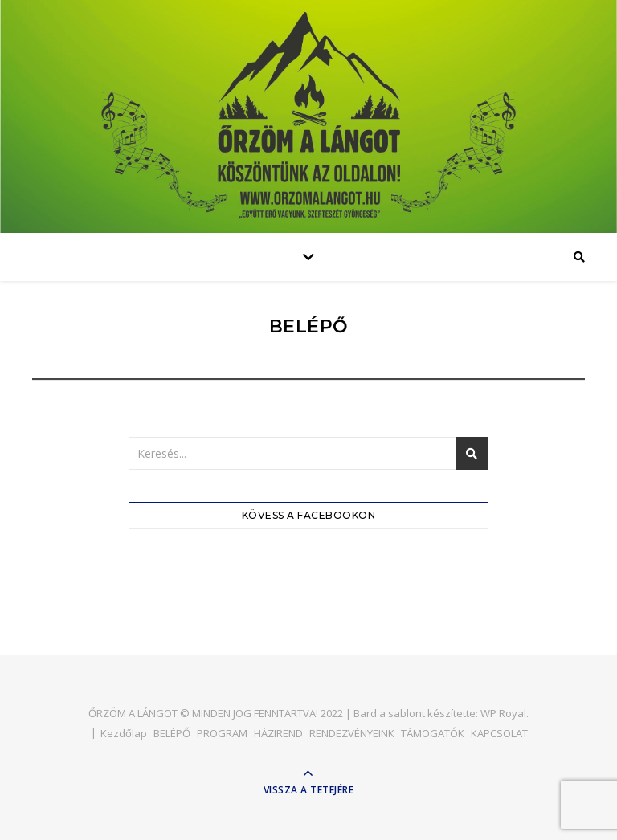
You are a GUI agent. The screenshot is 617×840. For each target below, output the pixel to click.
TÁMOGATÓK (433, 733)
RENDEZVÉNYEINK (352, 733)
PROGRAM (222, 733)
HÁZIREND (278, 733)
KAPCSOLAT (499, 733)
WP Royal (503, 713)
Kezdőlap (124, 733)
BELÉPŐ (172, 733)
